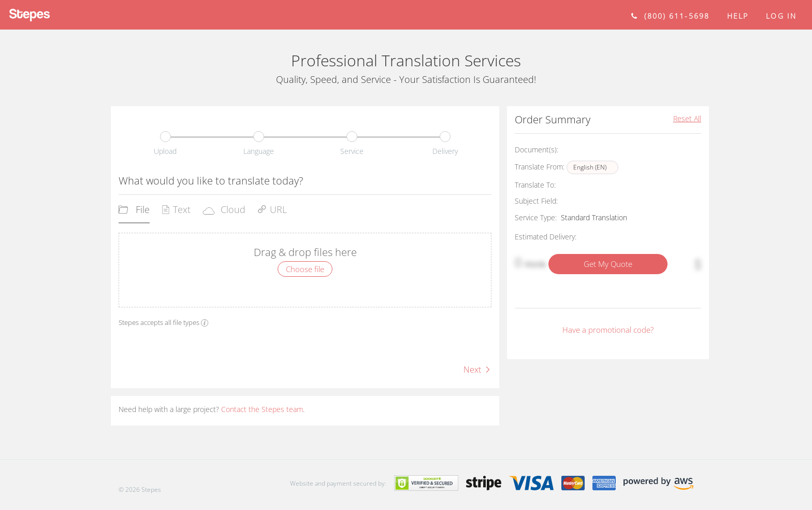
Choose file (305, 269)
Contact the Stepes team (262, 409)
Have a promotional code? (608, 330)
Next (477, 370)
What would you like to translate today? (211, 181)
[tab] (134, 213)
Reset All (687, 118)
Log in (781, 16)
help (738, 16)
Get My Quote (608, 264)
